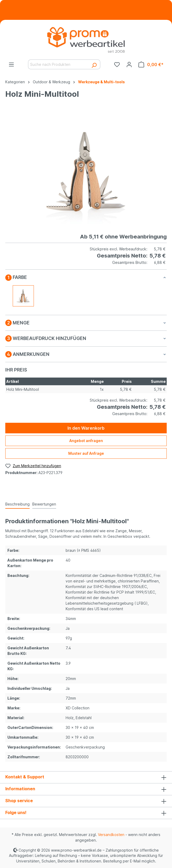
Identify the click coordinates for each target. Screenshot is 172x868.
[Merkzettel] (117, 65)
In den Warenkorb (86, 428)
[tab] (17, 504)
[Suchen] (94, 64)
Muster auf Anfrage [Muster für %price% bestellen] (86, 453)
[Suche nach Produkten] (58, 64)
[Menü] (11, 65)
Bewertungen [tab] (44, 504)
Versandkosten (111, 835)
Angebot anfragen (86, 441)
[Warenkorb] (151, 65)
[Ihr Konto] (129, 65)
